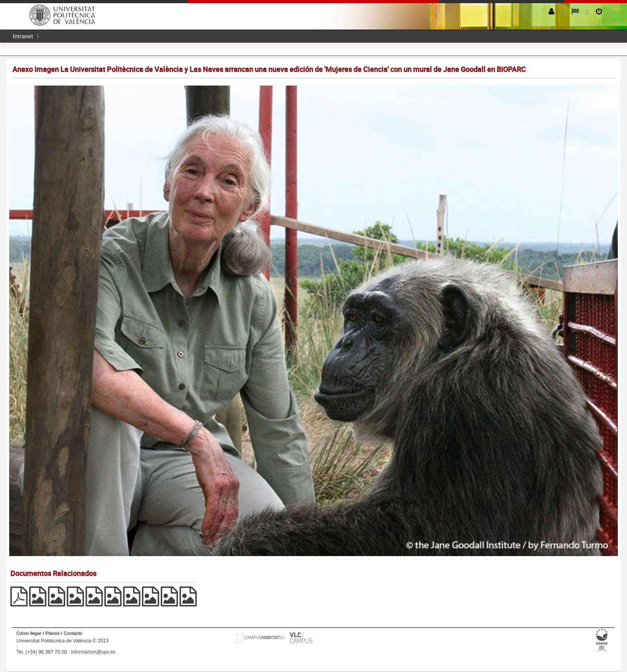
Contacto (73, 633)
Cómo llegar (29, 633)
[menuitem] (23, 36)
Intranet (23, 36)
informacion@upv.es (93, 652)
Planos (53, 633)
